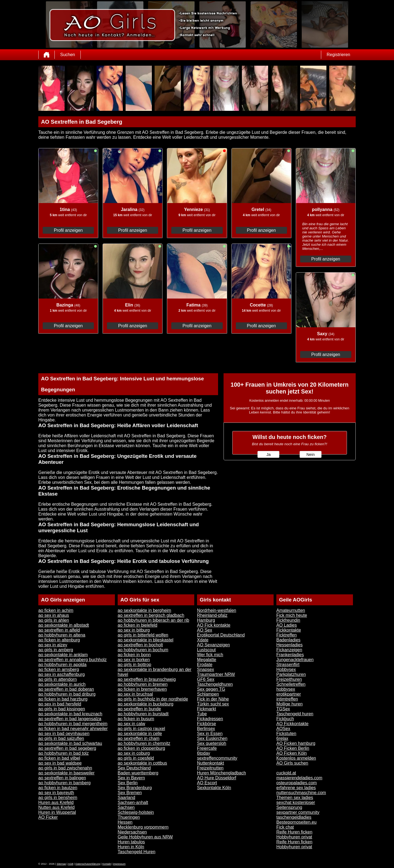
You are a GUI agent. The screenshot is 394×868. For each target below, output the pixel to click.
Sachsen (126, 807)
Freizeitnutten (210, 768)
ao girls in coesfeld (136, 758)
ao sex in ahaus (54, 615)
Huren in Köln (131, 847)
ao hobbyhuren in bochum (143, 650)
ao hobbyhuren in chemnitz (144, 743)
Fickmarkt (206, 709)
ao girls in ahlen (54, 620)
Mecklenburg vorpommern (143, 827)
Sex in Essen (210, 734)
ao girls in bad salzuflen (61, 738)
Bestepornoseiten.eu (296, 822)
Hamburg (206, 620)
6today (204, 753)
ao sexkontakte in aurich (62, 684)
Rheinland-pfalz (212, 615)
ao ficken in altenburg (59, 640)
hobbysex (286, 689)
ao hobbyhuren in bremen (143, 684)
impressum (119, 864)
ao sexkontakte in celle (140, 734)
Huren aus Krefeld (56, 802)
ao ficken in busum (136, 719)
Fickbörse (206, 724)
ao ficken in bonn (134, 655)
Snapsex (205, 669)
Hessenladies (289, 645)
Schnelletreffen (291, 684)
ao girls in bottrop (134, 665)
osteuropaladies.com (297, 783)
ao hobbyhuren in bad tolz (63, 753)
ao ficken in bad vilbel (59, 758)
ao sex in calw (131, 724)
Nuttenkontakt (211, 763)
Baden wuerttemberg (138, 773)
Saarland (126, 798)
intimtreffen (287, 699)
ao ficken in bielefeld (137, 625)
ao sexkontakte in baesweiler (66, 773)
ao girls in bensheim (58, 798)
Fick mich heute (292, 615)
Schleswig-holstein (136, 812)
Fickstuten (286, 734)
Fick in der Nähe (213, 699)
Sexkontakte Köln (214, 788)
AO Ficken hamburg (296, 743)
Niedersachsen (132, 832)
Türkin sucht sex (213, 704)
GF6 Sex (206, 679)
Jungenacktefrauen (295, 660)
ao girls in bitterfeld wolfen (143, 635)
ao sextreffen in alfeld (59, 630)
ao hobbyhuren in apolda (62, 665)
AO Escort (207, 783)
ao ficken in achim (56, 610)
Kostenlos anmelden (296, 758)
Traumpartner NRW (216, 674)
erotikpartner (289, 694)
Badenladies (288, 640)
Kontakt (107, 864)
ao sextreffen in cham (139, 738)
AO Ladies (287, 625)
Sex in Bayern (131, 778)
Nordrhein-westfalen (217, 610)
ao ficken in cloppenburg (141, 748)
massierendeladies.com (299, 778)
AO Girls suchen (292, 763)
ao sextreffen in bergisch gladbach (151, 615)
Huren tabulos (131, 842)
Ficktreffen (286, 635)
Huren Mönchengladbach (221, 773)
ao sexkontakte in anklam (63, 655)
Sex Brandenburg (135, 788)
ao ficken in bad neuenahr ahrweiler (73, 729)
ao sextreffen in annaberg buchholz (73, 660)
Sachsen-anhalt (133, 802)
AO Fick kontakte (214, 625)
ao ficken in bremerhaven (142, 689)
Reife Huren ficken (294, 832)
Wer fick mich (210, 655)
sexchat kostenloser (296, 802)
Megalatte (207, 660)
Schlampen (208, 694)
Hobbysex (286, 669)
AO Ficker (48, 817)
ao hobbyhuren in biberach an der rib (153, 620)
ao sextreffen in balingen (62, 778)
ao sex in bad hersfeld (60, 704)
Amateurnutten (291, 610)
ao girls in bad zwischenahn (65, 768)
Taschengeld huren (295, 714)
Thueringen (129, 817)
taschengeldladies (294, 817)
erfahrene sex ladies (296, 788)
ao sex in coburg (134, 753)
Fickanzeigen (289, 650)
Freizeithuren (289, 679)
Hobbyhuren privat (294, 837)
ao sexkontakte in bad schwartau (70, 743)
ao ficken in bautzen (58, 788)
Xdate (203, 640)
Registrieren (338, 55)
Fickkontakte (289, 630)
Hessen (125, 822)
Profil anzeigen (68, 230)
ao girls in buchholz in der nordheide (153, 699)
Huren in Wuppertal (57, 812)
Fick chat (285, 827)
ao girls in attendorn (58, 679)
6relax (282, 738)
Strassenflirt (288, 665)
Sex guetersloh (212, 743)
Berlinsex (206, 729)
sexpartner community (298, 812)
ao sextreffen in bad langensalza (70, 719)
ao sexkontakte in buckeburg (146, 704)
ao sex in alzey (53, 645)
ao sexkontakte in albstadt (64, 625)
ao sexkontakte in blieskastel (146, 640)
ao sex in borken (134, 660)
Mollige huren (289, 704)
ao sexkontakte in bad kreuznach (70, 714)
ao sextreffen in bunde (139, 709)
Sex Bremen (130, 793)
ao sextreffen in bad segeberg (67, 748)
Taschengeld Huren (137, 852)
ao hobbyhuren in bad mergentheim (73, 724)
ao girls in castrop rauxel (141, 729)
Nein (311, 455)
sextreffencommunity (217, 758)
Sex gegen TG (211, 689)
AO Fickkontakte (292, 724)
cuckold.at (286, 773)
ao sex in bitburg (134, 630)
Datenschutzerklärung (88, 864)
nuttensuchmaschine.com (301, 793)
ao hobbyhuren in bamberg (64, 783)
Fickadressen (210, 719)
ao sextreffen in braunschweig (147, 679)
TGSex (283, 709)
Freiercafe (207, 748)
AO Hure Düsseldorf (217, 778)
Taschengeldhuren (215, 684)
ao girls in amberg (56, 650)
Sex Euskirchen (212, 738)
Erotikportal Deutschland (221, 635)
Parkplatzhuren (291, 674)
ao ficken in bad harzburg (63, 699)
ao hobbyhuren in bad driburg (67, 694)
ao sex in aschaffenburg (62, 674)
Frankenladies (290, 655)
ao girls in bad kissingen (62, 709)
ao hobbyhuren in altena (62, 635)
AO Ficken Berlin (293, 748)
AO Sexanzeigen (213, 645)
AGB (71, 864)
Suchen (68, 55)
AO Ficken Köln (292, 753)
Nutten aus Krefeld (57, 807)
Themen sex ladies (295, 798)
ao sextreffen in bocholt (140, 645)
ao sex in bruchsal (135, 694)
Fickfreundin (288, 620)
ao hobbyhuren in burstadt (143, 714)
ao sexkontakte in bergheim (144, 610)
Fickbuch (285, 719)
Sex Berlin (128, 783)
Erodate (205, 665)
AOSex (283, 729)
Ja (269, 455)
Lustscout (206, 650)
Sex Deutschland (134, 768)
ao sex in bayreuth (56, 793)
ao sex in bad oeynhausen (64, 734)
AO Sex (205, 630)
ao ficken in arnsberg (59, 669)
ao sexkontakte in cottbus (142, 763)
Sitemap (61, 864)
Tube (202, 714)
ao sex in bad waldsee (60, 763)
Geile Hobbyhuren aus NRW (145, 837)
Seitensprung (289, 807)
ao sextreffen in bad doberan (66, 689)
